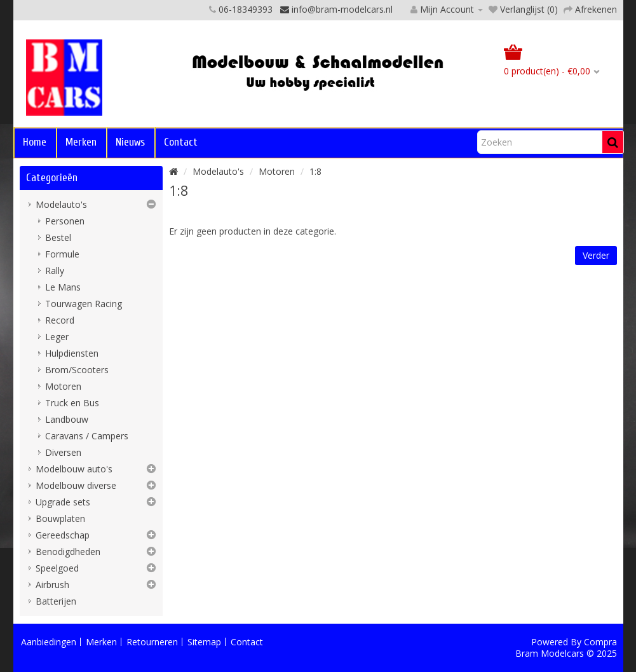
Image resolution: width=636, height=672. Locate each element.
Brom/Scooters (77, 370)
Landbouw (67, 419)
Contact (181, 142)
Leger (57, 337)
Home (35, 142)
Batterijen (56, 601)
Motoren (63, 386)
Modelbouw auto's (74, 469)
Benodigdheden (68, 552)
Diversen (63, 452)
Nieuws (130, 142)
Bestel (58, 237)
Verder (596, 255)
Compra (600, 642)
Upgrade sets (63, 502)
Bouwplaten (60, 518)
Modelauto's (61, 204)
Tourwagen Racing (84, 304)
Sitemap (204, 642)
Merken (81, 142)
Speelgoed (57, 568)
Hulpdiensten (72, 353)
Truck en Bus (72, 403)
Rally (55, 271)
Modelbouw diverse (76, 485)
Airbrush (52, 585)
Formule (62, 254)
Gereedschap (63, 535)
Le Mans (63, 287)
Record (60, 320)
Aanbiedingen (49, 642)
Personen (65, 221)
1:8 (315, 171)
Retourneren (152, 642)
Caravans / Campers (87, 436)
